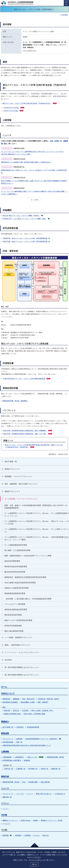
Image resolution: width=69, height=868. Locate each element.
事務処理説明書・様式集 (55, 757)
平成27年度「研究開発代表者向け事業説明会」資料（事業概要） (27, 431)
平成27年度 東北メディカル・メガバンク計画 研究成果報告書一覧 (26, 241)
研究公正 (16, 711)
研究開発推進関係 (33, 727)
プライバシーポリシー (36, 860)
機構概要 (16, 699)
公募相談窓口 (19, 757)
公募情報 (5, 752)
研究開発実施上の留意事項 (12, 760)
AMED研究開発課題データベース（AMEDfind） (43, 739)
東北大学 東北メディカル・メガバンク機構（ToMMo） (23, 216)
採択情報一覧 (33, 769)
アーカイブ (6, 824)
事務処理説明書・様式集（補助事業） (15, 401)
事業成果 (5, 733)
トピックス (20, 794)
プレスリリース (8, 739)
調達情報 (7, 835)
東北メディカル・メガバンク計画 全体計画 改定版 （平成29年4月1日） (30, 103)
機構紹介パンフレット (10, 820)
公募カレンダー (35, 757)
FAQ (24, 782)
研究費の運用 (33, 782)
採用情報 (18, 835)
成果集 (36, 820)
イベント (30, 794)
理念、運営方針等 (28, 699)
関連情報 (27, 760)
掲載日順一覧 (56, 769)
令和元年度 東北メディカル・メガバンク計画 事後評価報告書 (27, 379)
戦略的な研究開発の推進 (12, 714)
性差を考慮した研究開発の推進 (34, 714)
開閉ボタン (2, 469)
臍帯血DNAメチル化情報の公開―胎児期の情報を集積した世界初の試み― (26, 162)
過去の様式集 (45, 782)
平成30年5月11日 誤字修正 (14, 108)
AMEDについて (8, 693)
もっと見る (35, 200)
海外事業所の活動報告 (10, 702)
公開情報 (27, 835)
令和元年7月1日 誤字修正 (13, 111)
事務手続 (5, 777)
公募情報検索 (7, 757)
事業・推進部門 (43, 702)
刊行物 (4, 815)
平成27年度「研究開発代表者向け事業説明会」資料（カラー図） (27, 434)
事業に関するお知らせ (44, 794)
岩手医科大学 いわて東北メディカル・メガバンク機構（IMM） (26, 219)
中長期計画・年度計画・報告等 (48, 699)
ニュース (5, 788)
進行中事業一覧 (8, 727)
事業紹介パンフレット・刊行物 (52, 820)
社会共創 (25, 711)
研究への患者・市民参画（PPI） (43, 711)
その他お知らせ (60, 794)
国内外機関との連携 (28, 702)
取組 (4, 707)
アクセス (37, 835)
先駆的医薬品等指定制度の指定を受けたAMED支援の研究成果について (27, 745)
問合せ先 (46, 835)
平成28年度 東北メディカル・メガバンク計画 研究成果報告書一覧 (26, 238)
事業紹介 (5, 722)
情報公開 (7, 711)
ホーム (4, 687)
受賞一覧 (19, 742)
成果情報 (19, 739)
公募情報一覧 (21, 769)
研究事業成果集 (8, 742)
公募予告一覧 (9, 769)
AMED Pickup (26, 820)
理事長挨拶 (6, 699)
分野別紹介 (20, 727)
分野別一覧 (44, 769)
